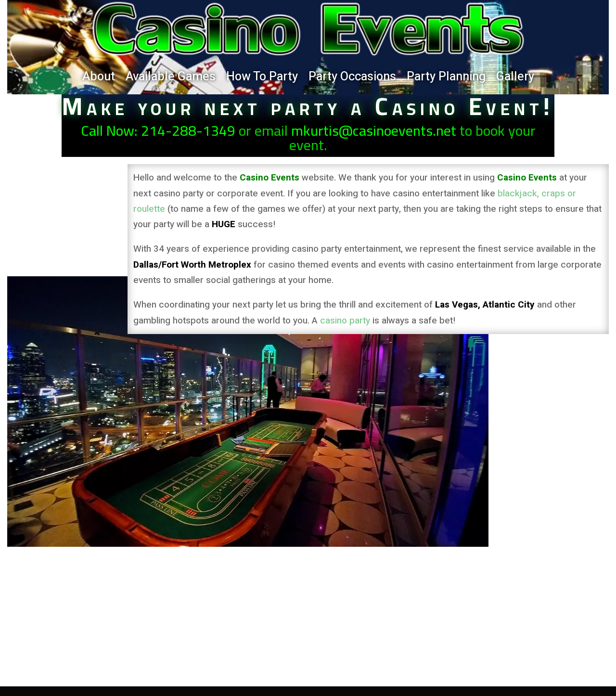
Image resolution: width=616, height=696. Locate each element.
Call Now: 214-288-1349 (158, 130)
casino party (345, 321)
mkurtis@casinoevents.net (374, 130)
